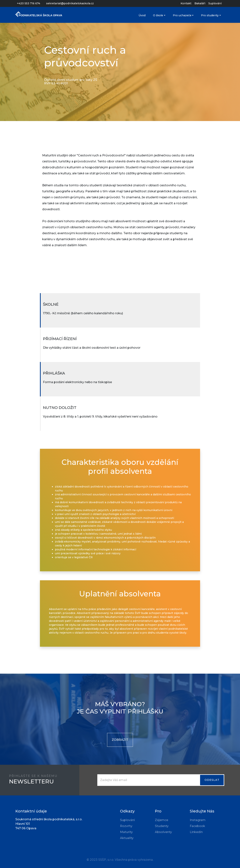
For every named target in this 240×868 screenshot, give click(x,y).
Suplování (215, 3)
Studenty (162, 826)
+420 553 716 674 (28, 3)
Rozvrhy (126, 826)
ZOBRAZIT (120, 740)
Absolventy (163, 832)
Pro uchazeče (182, 15)
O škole (158, 15)
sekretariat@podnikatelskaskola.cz (70, 3)
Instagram (198, 820)
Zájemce (162, 820)
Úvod (142, 15)
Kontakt (186, 3)
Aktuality (127, 838)
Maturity (126, 832)
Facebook (197, 826)
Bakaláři (200, 3)
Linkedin (196, 832)
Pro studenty (210, 15)
